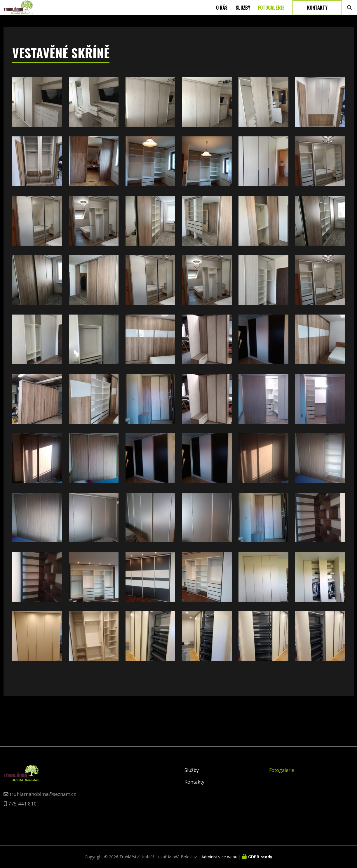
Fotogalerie (271, 18)
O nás (222, 18)
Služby (243, 18)
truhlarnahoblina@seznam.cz (43, 794)
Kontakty (317, 18)
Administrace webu (219, 857)
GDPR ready (260, 857)
